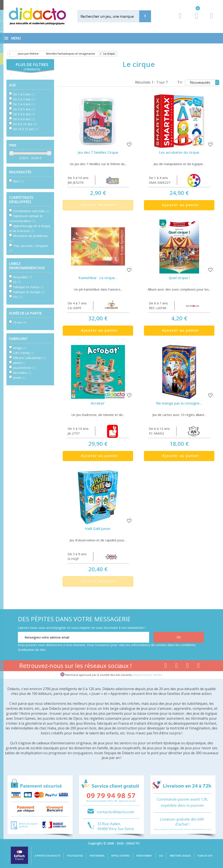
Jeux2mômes (24, 368)
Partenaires (97, 856)
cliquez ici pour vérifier (147, 675)
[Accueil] (9, 54)
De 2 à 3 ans (24, 99)
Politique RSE (75, 856)
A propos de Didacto (48, 856)
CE (17, 282)
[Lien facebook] (166, 666)
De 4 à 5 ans (24, 109)
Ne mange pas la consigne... (179, 403)
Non (18, 181)
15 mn (20, 322)
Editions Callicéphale (29, 358)
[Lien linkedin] (199, 666)
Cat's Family (24, 353)
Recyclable (23, 277)
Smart (19, 378)
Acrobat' (98, 403)
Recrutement (144, 856)
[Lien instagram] (188, 666)
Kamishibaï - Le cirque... (98, 278)
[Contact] (211, 20)
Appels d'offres (120, 856)
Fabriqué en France (29, 287)
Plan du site (205, 856)
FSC (18, 297)
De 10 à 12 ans (26, 129)
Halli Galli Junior (98, 529)
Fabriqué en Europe (29, 292)
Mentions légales (180, 856)
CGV (161, 856)
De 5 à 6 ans (24, 114)
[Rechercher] (112, 16)
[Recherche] (145, 16)
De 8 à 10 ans (25, 124)
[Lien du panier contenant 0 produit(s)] (194, 20)
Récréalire (22, 373)
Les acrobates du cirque (179, 152)
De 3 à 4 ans (24, 104)
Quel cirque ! (179, 278)
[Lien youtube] (177, 666)
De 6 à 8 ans (24, 119)
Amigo (20, 348)
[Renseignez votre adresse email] (83, 637)
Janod (19, 363)
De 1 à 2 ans (24, 94)
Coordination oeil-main (31, 211)
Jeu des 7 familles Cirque (98, 152)
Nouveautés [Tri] (205, 82)
